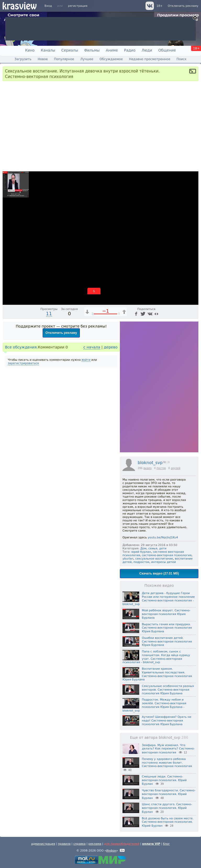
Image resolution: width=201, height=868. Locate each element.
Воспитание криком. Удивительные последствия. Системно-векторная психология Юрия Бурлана (157, 674)
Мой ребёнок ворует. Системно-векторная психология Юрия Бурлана (166, 614)
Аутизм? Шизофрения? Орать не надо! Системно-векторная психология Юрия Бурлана (167, 721)
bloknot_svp (150, 463)
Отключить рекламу (183, 6)
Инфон (111, 851)
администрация (43, 844)
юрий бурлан (141, 552)
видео (147, 468)
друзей (175, 468)
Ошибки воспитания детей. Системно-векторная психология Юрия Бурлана (167, 642)
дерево (111, 347)
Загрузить (23, 59)
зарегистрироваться (23, 363)
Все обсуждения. (21, 347)
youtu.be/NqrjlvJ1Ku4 (163, 537)
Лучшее (87, 59)
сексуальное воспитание (154, 559)
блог (166, 844)
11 (49, 314)
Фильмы (92, 50)
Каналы (48, 50)
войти (86, 360)
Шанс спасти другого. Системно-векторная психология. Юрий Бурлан (167, 808)
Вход (48, 6)
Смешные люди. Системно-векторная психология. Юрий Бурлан (164, 780)
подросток (141, 562)
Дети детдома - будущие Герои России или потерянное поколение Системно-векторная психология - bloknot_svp (159, 599)
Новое (43, 59)
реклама (95, 844)
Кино (30, 50)
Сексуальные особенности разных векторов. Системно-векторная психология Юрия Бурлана (168, 690)
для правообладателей (122, 844)
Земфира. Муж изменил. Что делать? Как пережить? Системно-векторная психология (168, 749)
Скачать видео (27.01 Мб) (159, 573)
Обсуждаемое (111, 59)
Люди (147, 50)
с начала (92, 347)
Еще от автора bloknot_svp (159, 737)
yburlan (128, 559)
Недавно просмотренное (150, 59)
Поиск (181, 59)
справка (79, 844)
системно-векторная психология (167, 555)
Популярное (64, 59)
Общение (167, 50)
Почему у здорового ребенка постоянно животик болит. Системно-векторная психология (167, 763)
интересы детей (164, 562)
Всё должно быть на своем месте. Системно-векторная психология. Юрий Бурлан (168, 822)
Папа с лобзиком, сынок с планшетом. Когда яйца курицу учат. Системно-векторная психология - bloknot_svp (156, 657)
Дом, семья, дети (153, 548)
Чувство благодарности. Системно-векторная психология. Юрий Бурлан (169, 794)
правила (64, 844)
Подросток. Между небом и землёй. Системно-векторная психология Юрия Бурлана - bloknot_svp (154, 705)
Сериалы (70, 50)
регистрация (78, 6)
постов (161, 468)
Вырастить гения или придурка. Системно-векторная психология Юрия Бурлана (167, 628)
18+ (160, 6)
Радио (130, 50)
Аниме (112, 50)
